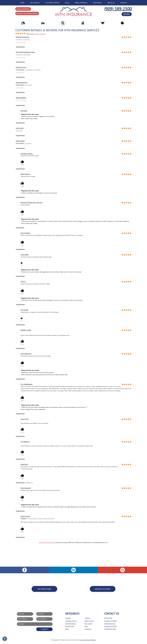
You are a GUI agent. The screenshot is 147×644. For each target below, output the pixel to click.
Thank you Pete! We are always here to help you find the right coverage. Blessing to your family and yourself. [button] (76, 527)
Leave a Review (40, 55)
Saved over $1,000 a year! (30, 177)
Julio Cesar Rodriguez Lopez (25, 74)
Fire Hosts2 (24, 331)
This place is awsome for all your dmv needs (36, 377)
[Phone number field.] (44, 619)
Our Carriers (89, 624)
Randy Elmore (25, 196)
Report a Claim (70, 626)
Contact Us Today (103, 589)
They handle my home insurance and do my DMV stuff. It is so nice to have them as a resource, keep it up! (57, 467)
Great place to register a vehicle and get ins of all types (40, 334)
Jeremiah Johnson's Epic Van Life (31, 224)
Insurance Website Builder (88, 640)
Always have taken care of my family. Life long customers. (40, 512)
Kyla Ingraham (25, 254)
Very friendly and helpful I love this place (34, 445)
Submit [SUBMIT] (44, 629)
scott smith (20, 150)
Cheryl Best (25, 276)
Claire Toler (24, 440)
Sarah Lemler (20, 162)
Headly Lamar (25, 538)
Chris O (23, 303)
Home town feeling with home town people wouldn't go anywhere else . (45, 357)
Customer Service (71, 621)
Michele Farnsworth (22, 58)
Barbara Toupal (26, 352)
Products (68, 618)
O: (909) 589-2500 (110, 629)
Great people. (25, 226)
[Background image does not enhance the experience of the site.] (16, 55)
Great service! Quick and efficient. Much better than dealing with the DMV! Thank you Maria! (52, 257)
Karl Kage (24, 132)
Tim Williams (25, 463)
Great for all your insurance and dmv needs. (35, 305)
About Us (88, 618)
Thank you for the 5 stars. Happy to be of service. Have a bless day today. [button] (76, 138)
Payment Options (71, 624)
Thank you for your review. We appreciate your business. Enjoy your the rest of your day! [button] (76, 292)
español (127, 14)
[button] (22, 184)
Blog (86, 626)
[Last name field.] (44, 614)
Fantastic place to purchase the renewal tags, (36, 278)
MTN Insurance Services (47, 564)
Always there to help (28, 198)
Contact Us (88, 629)
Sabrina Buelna (21, 119)
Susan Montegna (22, 104)
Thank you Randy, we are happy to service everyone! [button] (76, 213)
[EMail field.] (25, 619)
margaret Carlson (27, 175)
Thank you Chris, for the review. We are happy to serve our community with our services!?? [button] (76, 321)
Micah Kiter (24, 486)
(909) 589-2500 (118, 9)
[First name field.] (25, 614)
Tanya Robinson (26, 375)
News (67, 629)
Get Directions (44, 589)
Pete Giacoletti (26, 509)
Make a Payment (23, 9)
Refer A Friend (89, 621)
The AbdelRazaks (27, 406)
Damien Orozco (21, 89)
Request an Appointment (27, 13)
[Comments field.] (35, 624)
